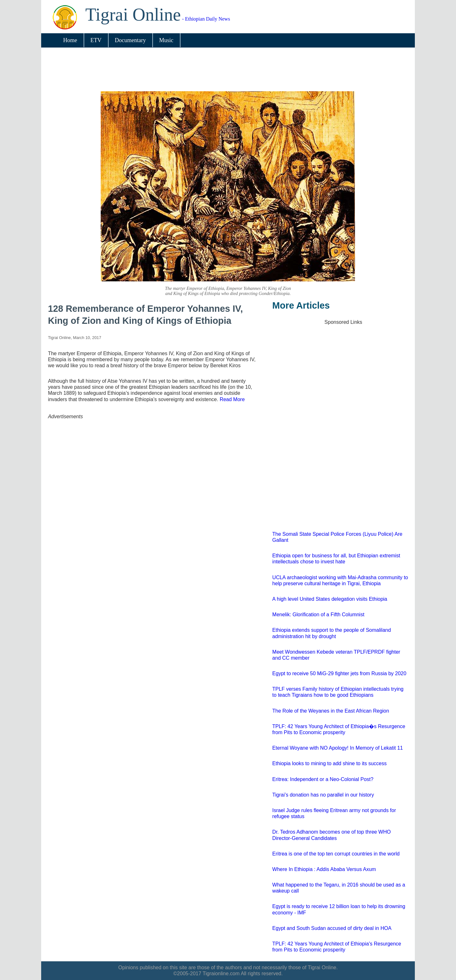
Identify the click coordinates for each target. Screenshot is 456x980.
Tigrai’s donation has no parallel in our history (323, 795)
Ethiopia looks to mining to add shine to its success (329, 763)
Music (166, 40)
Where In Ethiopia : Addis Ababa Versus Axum (324, 869)
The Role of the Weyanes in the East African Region (331, 711)
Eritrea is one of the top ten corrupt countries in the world (336, 854)
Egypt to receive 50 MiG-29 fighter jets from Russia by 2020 (339, 673)
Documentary (130, 40)
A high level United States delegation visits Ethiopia (330, 599)
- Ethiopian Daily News (158, 19)
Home (70, 40)
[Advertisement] (224, 71)
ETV (96, 40)
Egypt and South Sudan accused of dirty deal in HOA (332, 928)
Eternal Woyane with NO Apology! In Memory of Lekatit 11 (338, 748)
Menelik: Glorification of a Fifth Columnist (318, 615)
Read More (232, 399)
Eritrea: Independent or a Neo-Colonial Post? (323, 779)
